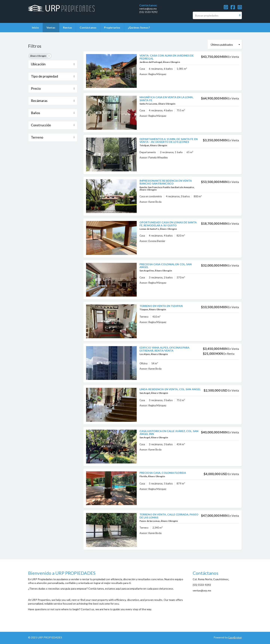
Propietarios (112, 27)
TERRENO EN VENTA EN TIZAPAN (161, 306)
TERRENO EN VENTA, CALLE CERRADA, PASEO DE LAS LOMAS (169, 516)
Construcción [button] (53, 125)
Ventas (51, 27)
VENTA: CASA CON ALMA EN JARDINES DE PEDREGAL (167, 57)
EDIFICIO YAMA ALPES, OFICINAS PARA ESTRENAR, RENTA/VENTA (164, 349)
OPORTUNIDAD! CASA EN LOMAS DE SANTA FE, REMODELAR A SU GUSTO (168, 224)
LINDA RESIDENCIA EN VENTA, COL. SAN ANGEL (170, 389)
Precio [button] (53, 88)
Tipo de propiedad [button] (53, 76)
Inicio (35, 27)
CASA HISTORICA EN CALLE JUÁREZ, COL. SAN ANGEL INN (169, 432)
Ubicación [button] (53, 64)
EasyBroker (235, 637)
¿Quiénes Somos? (139, 27)
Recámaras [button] (53, 101)
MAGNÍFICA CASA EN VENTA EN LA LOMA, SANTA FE (166, 99)
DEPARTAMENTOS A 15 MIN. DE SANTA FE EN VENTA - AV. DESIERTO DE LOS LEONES (169, 140)
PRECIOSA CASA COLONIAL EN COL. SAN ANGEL (166, 266)
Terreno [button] (53, 137)
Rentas (67, 27)
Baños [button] (53, 113)
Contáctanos (88, 27)
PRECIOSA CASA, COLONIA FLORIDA (163, 473)
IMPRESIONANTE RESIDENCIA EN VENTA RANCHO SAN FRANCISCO (166, 182)
